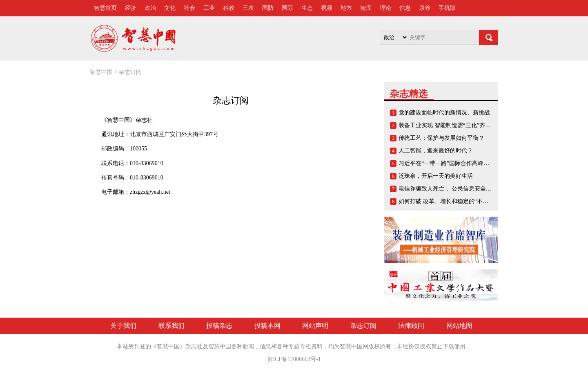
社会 (189, 8)
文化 (170, 8)
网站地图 (459, 326)
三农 (248, 8)
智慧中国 (101, 72)
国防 (268, 8)
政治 (150, 8)
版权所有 (380, 346)
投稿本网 (267, 326)
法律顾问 (411, 326)
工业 (209, 8)
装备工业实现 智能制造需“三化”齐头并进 (450, 125)
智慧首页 (105, 8)
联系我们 (171, 326)
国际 (287, 8)
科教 (229, 8)
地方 (346, 8)
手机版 (447, 8)
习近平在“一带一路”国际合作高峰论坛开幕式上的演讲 (467, 163)
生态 (307, 8)
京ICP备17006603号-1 (294, 359)
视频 (327, 8)
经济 (131, 8)
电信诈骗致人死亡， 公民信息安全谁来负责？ (457, 189)
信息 (405, 8)
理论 (385, 8)
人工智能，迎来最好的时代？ (436, 151)
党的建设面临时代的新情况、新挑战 (444, 113)
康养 (425, 8)
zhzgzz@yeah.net (150, 192)
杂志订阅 (130, 72)
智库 (366, 8)
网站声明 (315, 326)
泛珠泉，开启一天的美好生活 (436, 176)
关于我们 (123, 326)
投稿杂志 (219, 326)
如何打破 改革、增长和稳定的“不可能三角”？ (456, 201)
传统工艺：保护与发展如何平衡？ (441, 138)
